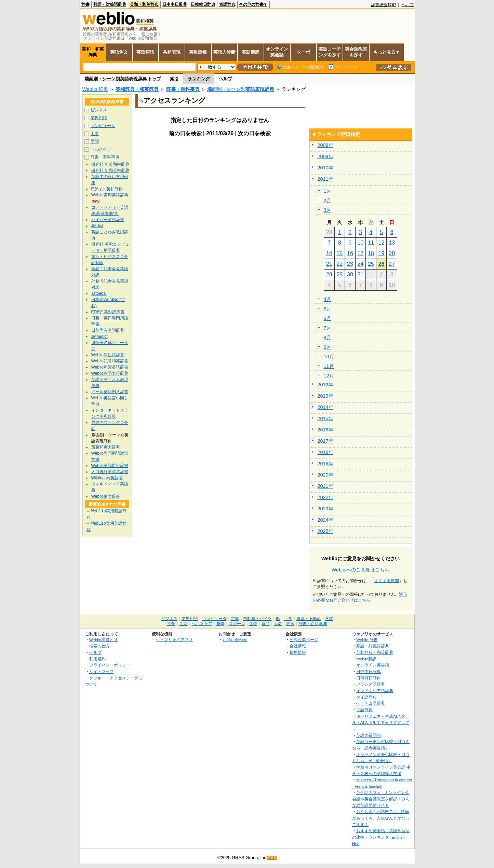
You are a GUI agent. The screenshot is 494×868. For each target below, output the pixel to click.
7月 (328, 328)
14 (329, 253)
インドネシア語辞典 (375, 691)
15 (339, 253)
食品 (266, 624)
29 (339, 274)
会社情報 (298, 646)
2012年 (325, 385)
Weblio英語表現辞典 (110, 373)
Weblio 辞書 (95, 89)
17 (361, 253)
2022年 (325, 497)
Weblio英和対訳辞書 (110, 466)
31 (361, 274)
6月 (328, 318)
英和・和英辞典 (144, 4)
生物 (253, 624)
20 (392, 253)
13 (392, 243)
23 (350, 264)
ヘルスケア (101, 149)
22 (339, 264)
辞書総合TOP (383, 5)
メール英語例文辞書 (110, 392)
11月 (329, 366)
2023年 (325, 509)
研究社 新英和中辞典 (110, 164)
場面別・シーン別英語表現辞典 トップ (123, 79)
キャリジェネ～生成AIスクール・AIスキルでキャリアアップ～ (381, 722)
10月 (329, 357)
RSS (272, 858)
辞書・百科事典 (183, 89)
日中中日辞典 (175, 4)
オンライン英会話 (277, 52)
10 (361, 243)
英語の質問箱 (369, 735)
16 (350, 253)
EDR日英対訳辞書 (108, 312)
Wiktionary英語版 (107, 478)
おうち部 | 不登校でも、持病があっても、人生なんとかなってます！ (381, 818)
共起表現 (172, 52)
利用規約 (97, 659)
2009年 (325, 156)
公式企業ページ (304, 640)
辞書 (85, 4)
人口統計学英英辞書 (110, 472)
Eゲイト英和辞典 (107, 189)
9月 (328, 347)
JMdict (97, 226)
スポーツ (237, 624)
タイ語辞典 (366, 697)
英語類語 (145, 52)
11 (371, 243)
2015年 (325, 418)
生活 (184, 624)
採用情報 (298, 652)
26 (382, 264)
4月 (328, 299)
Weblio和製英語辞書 (110, 367)
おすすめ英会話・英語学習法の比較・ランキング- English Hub (381, 837)
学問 (95, 141)
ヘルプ (408, 5)
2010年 (325, 168)
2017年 (325, 441)
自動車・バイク (257, 619)
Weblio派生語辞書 (108, 355)
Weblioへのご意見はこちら (361, 570)
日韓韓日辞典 (203, 4)
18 (371, 253)
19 (382, 253)
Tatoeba (99, 293)
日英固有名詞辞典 (108, 330)
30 (350, 274)
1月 (328, 191)
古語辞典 (227, 4)
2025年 (325, 531)
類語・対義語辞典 (110, 4)
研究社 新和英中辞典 (110, 170)
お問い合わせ (235, 640)
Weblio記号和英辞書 (110, 361)
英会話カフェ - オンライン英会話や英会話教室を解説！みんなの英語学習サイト (381, 799)
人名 (278, 624)
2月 (328, 201)
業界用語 (99, 118)
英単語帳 (198, 52)
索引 (174, 79)
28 (329, 274)
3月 (328, 210)
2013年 (325, 396)
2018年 (325, 452)
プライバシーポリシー (110, 665)
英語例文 (119, 52)
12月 (329, 376)
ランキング (199, 79)
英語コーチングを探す (330, 52)
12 (382, 243)
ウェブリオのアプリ (174, 640)
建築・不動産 (309, 619)
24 (361, 264)
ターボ (303, 52)
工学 (95, 134)
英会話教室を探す (356, 52)
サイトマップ (102, 671)
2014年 (325, 407)
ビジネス (99, 110)
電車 (235, 619)
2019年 (325, 464)
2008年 (325, 145)
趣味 (221, 624)
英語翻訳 (251, 52)
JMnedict (99, 336)
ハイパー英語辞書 (108, 220)
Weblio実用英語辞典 (110, 195)
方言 (290, 624)
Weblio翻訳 (366, 659)
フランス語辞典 (371, 684)
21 (329, 264)
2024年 (325, 520)
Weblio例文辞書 (106, 496)
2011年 (325, 179)
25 (371, 264)
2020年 (325, 475)
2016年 (325, 430)
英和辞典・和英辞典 (137, 89)
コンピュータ (103, 126)
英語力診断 (224, 52)
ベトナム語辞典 (371, 703)
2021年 (325, 486)
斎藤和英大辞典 (106, 447)
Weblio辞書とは (103, 640)
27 (392, 264)
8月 (328, 337)
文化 (171, 624)
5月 (328, 309)
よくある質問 (387, 581)
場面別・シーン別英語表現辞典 (241, 89)
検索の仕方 (99, 646)
